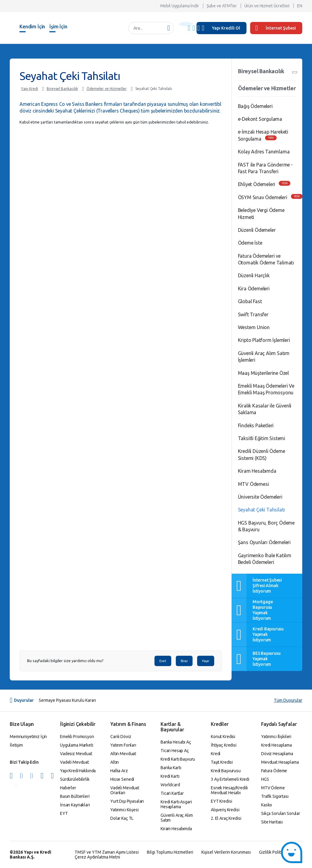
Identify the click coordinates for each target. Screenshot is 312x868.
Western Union (254, 327)
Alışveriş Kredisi (225, 810)
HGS (265, 779)
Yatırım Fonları (123, 745)
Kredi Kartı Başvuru (178, 759)
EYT (64, 813)
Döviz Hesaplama (277, 754)
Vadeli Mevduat (74, 762)
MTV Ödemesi (253, 484)
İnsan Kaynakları (75, 805)
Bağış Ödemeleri (255, 106)
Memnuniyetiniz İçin (28, 737)
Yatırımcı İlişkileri (276, 737)
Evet (163, 661)
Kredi (216, 754)
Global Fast (250, 301)
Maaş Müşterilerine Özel (263, 373)
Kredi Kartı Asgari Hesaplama (176, 804)
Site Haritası (272, 822)
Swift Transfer (253, 314)
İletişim (16, 745)
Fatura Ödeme (274, 771)
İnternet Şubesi (276, 28)
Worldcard (170, 785)
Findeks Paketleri (256, 425)
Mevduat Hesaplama (280, 762)
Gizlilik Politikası (274, 852)
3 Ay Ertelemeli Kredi (230, 779)
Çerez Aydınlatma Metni (97, 857)
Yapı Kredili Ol (226, 28)
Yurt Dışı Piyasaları (127, 801)
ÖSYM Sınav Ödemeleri (263, 197)
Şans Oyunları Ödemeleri (264, 542)
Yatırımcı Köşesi (124, 810)
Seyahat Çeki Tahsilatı (154, 89)
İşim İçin (58, 27)
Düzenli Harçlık (254, 275)
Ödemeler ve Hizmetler (107, 89)
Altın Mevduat (123, 754)
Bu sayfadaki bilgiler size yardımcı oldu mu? (65, 661)
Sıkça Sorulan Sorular (281, 813)
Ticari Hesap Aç (175, 751)
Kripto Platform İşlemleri (264, 340)
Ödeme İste (250, 243)
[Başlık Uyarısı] (186, 24)
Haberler (68, 788)
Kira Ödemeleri (254, 289)
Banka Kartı (171, 768)
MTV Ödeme (273, 788)
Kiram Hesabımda (257, 471)
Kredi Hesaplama (277, 745)
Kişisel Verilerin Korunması (226, 852)
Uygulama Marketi (77, 745)
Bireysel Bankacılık (62, 89)
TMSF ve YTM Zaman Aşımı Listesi (107, 852)
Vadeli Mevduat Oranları (125, 790)
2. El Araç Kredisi (226, 818)
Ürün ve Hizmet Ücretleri (267, 6)
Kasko (267, 805)
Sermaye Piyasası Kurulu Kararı (67, 700)
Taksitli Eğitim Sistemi (262, 438)
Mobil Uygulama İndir (180, 6)
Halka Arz (119, 771)
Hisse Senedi (122, 779)
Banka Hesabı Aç (176, 742)
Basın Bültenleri (75, 796)
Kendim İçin (32, 27)
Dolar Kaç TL (122, 818)
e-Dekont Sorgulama (260, 119)
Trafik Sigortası (275, 796)
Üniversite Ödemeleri (260, 497)
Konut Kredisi (223, 737)
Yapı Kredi (30, 89)
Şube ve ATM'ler (222, 6)
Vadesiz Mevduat (76, 754)
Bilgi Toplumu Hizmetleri (170, 852)
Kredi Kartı (170, 776)
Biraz (184, 661)
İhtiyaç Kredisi (224, 745)
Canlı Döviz (121, 737)
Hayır (206, 661)
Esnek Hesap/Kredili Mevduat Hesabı (229, 790)
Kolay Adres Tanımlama (264, 152)
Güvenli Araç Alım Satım (177, 818)
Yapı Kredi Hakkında (78, 771)
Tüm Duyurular (288, 700)
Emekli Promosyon (77, 737)
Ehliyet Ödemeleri (257, 184)
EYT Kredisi (221, 801)
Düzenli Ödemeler (257, 230)
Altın (115, 762)
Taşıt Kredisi (222, 762)
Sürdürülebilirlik (75, 779)
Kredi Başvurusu (226, 771)
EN (300, 6)
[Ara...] (148, 28)
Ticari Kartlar (172, 793)
